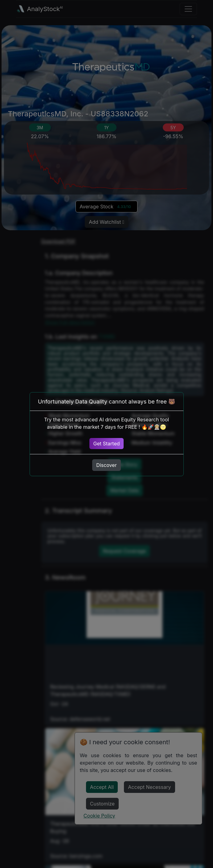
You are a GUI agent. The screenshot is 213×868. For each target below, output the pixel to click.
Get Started (106, 444)
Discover (106, 465)
